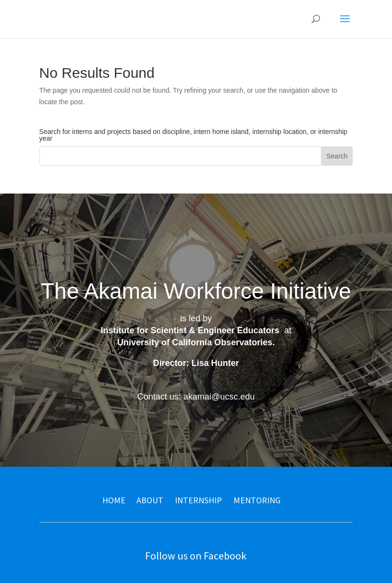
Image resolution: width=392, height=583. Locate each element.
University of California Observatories (195, 342)
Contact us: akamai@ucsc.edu (196, 397)
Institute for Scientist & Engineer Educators (190, 330)
